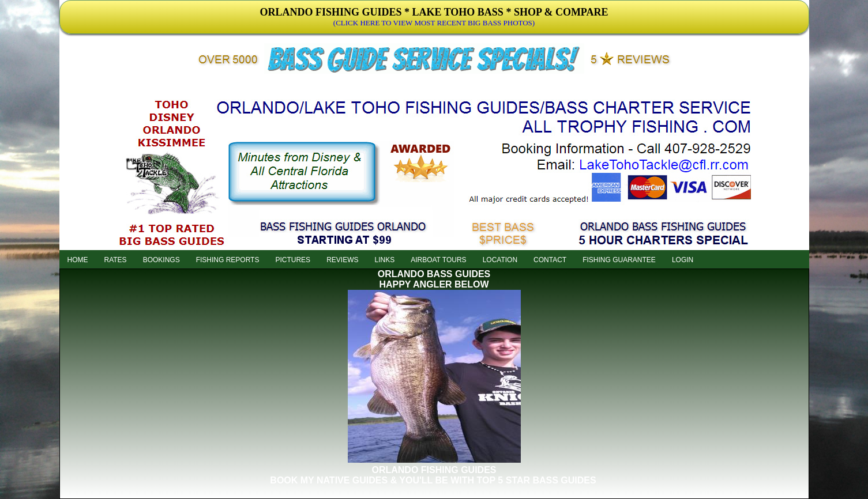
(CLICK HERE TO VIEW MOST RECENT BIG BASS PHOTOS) (434, 23)
